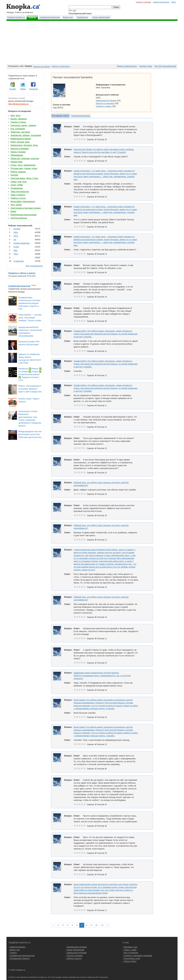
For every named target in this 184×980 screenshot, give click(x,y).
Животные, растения (20, 132)
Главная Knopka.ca (16, 17)
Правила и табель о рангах (22, 273)
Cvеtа (16, 247)
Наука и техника (18, 152)
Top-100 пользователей (165, 66)
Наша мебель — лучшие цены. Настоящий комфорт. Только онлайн (30, 318)
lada (15, 250)
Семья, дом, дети (19, 182)
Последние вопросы (81, 116)
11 (102, 925)
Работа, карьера (18, 172)
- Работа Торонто (74, 958)
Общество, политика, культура (25, 158)
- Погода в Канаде (74, 956)
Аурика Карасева (21, 243)
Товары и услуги (18, 198)
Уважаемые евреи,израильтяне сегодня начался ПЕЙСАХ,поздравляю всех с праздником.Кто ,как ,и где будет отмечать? (102, 676)
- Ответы (13, 953)
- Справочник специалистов (22, 956)
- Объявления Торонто (19, 958)
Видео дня (68, 17)
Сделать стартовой (143, 2)
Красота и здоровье (20, 149)
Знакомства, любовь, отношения (26, 135)
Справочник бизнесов (50, 17)
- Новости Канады (17, 947)
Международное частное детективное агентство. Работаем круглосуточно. (30, 434)
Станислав (19, 261)
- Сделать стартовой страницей (137, 956)
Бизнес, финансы (19, 119)
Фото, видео (16, 205)
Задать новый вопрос (127, 66)
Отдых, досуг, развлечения (23, 165)
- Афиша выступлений (76, 953)
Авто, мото (15, 115)
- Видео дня (14, 950)
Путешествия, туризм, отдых (24, 168)
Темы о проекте (18, 195)
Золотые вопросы (19, 218)
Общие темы (17, 162)
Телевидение (17, 188)
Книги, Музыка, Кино (20, 142)
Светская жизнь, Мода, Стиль (24, 178)
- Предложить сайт (131, 958)
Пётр (16, 236)
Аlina (16, 232)
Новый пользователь (161, 2)
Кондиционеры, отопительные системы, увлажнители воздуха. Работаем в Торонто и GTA (30, 303)
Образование (17, 155)
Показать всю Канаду (42, 67)
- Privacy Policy (130, 961)
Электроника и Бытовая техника (26, 208)
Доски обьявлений (101, 17)
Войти (174, 2)
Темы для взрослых (20, 192)
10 (96, 925)
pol (15, 240)
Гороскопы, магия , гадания (23, 125)
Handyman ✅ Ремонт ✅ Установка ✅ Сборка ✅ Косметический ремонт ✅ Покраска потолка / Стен (30, 374)
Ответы (32, 17)
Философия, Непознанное (23, 201)
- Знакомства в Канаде (76, 947)
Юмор (13, 211)
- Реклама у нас (130, 947)
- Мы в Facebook (130, 953)
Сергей (17, 229)
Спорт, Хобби (17, 185)
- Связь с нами (129, 950)
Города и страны (18, 122)
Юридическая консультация (24, 215)
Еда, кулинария (18, 129)
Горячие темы (146, 66)
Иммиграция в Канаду (21, 139)
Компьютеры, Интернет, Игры (24, 145)
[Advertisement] (92, 42)
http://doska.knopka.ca (18, 104)
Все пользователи (34, 266)
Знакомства (82, 17)
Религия (14, 175)
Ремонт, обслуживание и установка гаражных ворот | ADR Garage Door (30, 389)
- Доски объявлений (75, 950)
